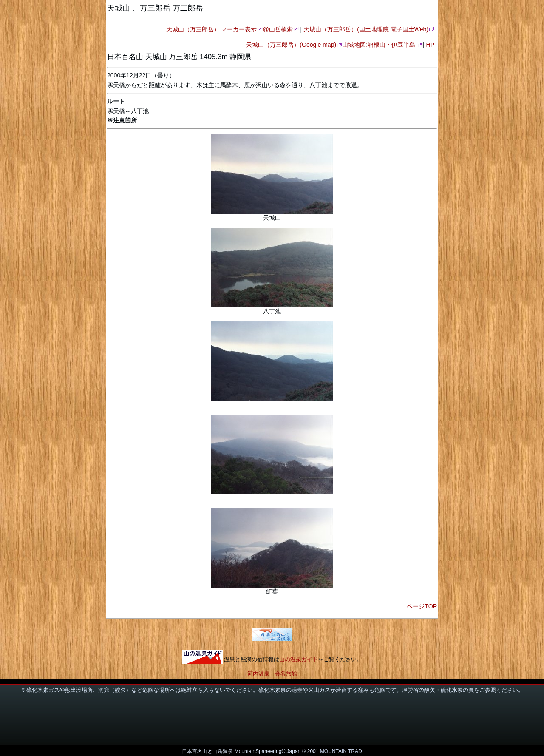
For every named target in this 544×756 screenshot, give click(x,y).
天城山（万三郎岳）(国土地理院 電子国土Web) (366, 29)
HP (431, 45)
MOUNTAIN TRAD (341, 751)
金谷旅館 (286, 674)
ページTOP (422, 606)
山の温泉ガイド (299, 660)
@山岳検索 (278, 29)
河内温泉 (258, 674)
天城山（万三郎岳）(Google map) (291, 45)
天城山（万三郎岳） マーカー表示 (212, 29)
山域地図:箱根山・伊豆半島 (380, 45)
